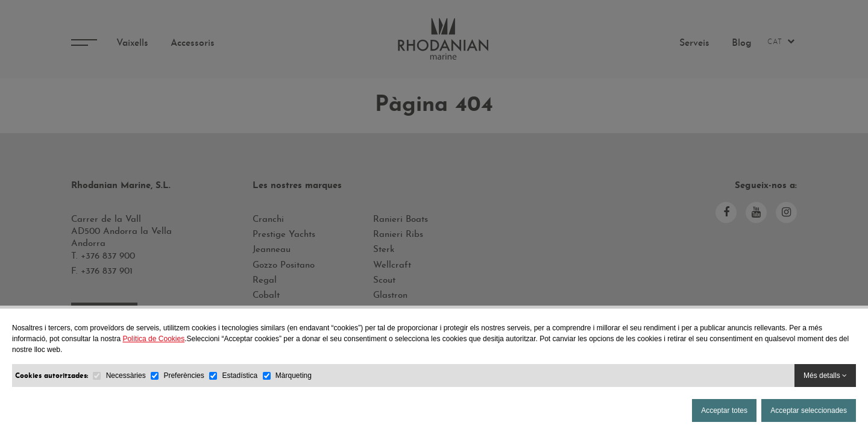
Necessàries (126, 376)
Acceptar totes (724, 410)
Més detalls (825, 376)
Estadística (240, 376)
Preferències (184, 376)
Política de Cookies (153, 339)
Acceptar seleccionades (809, 410)
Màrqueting (294, 376)
